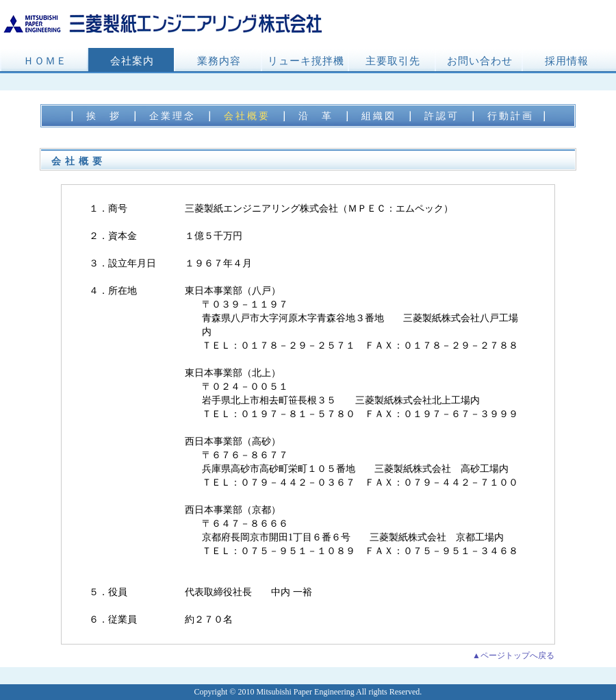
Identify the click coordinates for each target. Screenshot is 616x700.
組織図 (379, 116)
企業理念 (172, 116)
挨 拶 (104, 116)
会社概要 (247, 116)
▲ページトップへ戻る (513, 655)
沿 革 (316, 116)
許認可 (442, 116)
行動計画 (511, 116)
